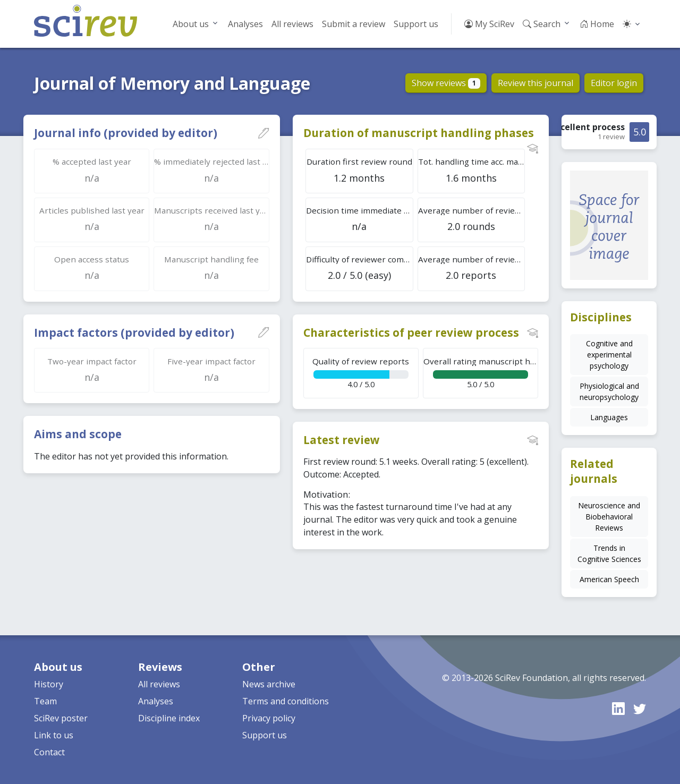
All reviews (292, 24)
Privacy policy (269, 718)
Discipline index (169, 718)
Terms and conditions (286, 701)
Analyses (245, 24)
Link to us (54, 735)
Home (597, 24)
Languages (609, 417)
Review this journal (535, 83)
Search (542, 24)
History (49, 684)
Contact (49, 752)
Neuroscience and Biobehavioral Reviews (609, 517)
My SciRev (489, 24)
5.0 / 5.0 (481, 373)
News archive (269, 684)
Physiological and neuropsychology (609, 391)
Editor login (614, 83)
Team (45, 701)
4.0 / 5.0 (361, 373)
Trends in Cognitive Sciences (609, 553)
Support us (416, 24)
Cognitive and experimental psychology (609, 355)
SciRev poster (61, 718)
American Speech (609, 579)
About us (191, 24)
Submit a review (354, 24)
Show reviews (446, 83)
